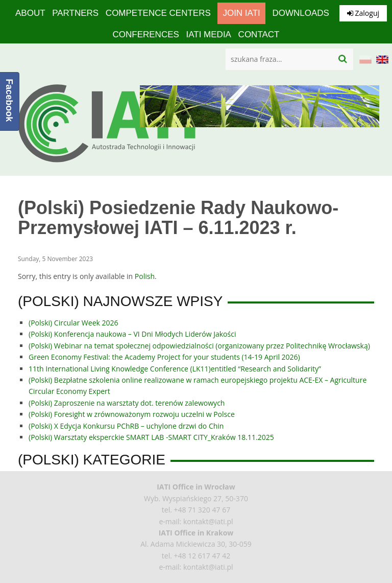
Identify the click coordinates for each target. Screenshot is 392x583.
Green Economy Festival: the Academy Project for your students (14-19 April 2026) (164, 357)
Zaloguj (363, 13)
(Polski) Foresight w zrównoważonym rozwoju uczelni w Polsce (132, 414)
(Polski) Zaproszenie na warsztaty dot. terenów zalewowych (127, 403)
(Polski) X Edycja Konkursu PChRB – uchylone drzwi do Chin (126, 426)
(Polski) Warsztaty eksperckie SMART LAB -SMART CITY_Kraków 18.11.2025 (151, 437)
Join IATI (241, 13)
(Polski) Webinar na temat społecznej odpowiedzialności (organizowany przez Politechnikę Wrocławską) (199, 346)
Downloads (300, 13)
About (30, 13)
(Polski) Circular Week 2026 (73, 323)
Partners (75, 13)
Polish (145, 276)
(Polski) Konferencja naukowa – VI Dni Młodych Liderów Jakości (132, 334)
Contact (259, 34)
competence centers (158, 13)
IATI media (208, 34)
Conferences (145, 34)
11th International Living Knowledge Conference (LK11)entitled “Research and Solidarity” (175, 369)
